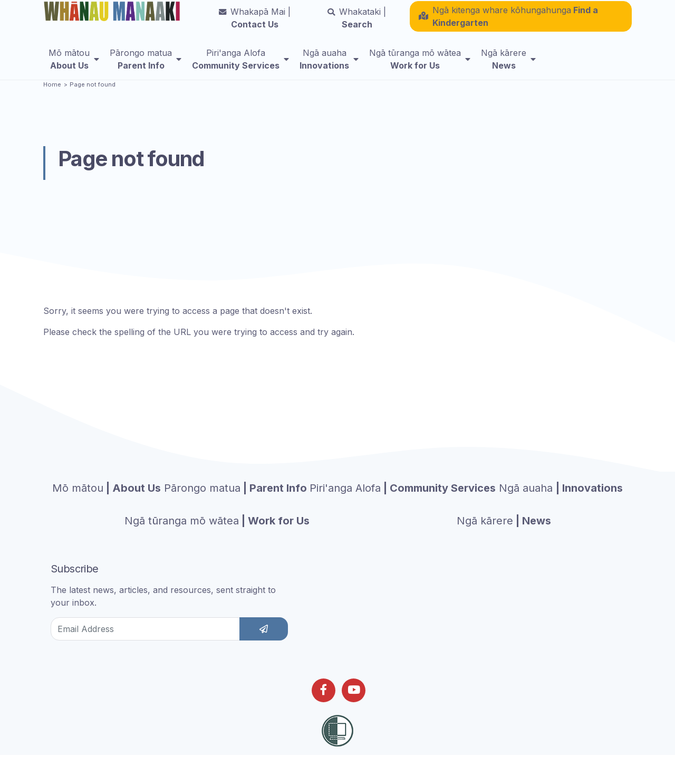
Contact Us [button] (255, 24)
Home (52, 105)
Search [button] (357, 24)
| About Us (107, 509)
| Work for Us (217, 541)
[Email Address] (145, 649)
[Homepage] (114, 13)
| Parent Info (235, 509)
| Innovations (561, 509)
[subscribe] (264, 649)
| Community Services (403, 509)
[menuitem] (74, 65)
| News (504, 541)
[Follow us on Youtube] (354, 711)
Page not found (93, 105)
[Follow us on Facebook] (324, 711)
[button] (521, 22)
